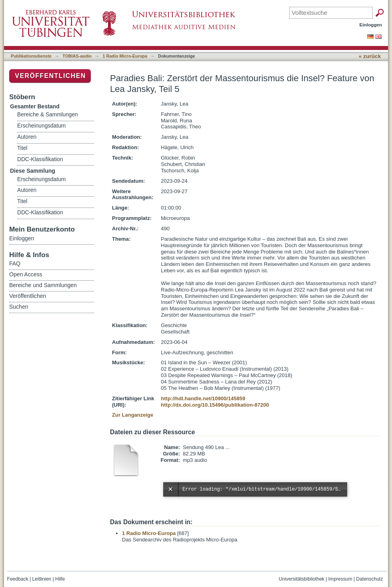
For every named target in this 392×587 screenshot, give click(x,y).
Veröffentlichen (50, 76)
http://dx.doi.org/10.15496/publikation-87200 (215, 405)
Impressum (340, 579)
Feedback (18, 579)
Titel (22, 148)
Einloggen (371, 25)
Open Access (26, 274)
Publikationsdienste (31, 56)
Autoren (27, 137)
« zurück (370, 56)
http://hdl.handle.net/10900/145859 (203, 398)
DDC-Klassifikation (40, 159)
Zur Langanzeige (133, 415)
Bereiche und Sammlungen (43, 285)
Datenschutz (369, 579)
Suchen (19, 307)
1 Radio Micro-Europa (125, 56)
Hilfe (60, 579)
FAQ (15, 264)
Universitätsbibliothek (302, 579)
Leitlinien (42, 579)
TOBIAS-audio (77, 56)
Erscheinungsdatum (41, 126)
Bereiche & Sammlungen (48, 115)
